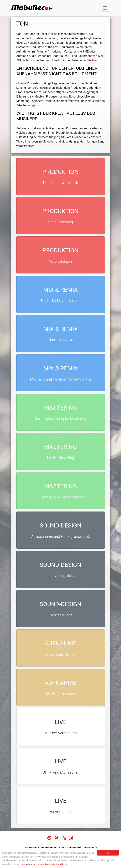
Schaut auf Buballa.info (82, 848)
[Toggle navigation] (105, 8)
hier (94, 60)
